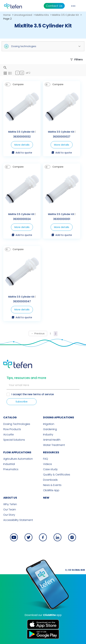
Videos (48, 464)
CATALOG (10, 417)
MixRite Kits (42, 15)
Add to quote (22, 153)
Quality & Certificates (57, 475)
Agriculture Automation (18, 459)
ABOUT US (10, 498)
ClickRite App (51, 490)
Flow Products (12, 429)
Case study (50, 469)
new (46, 498)
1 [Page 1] (50, 334)
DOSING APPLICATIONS (59, 417)
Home (7, 15)
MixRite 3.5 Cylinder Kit (66, 15)
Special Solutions (14, 440)
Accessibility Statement (18, 520)
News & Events (52, 485)
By (75, 570)
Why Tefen (10, 504)
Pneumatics (11, 469)
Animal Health (52, 440)
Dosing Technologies (17, 424)
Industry (48, 435)
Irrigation (49, 424)
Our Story (9, 515)
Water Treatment (54, 445)
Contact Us (54, 6)
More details (22, 145)
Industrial (9, 464)
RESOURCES (51, 452)
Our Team (10, 510)
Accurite (9, 435)
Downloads (50, 480)
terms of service (43, 394)
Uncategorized (23, 15)
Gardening (50, 429)
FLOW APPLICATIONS (17, 452)
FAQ (46, 459)
